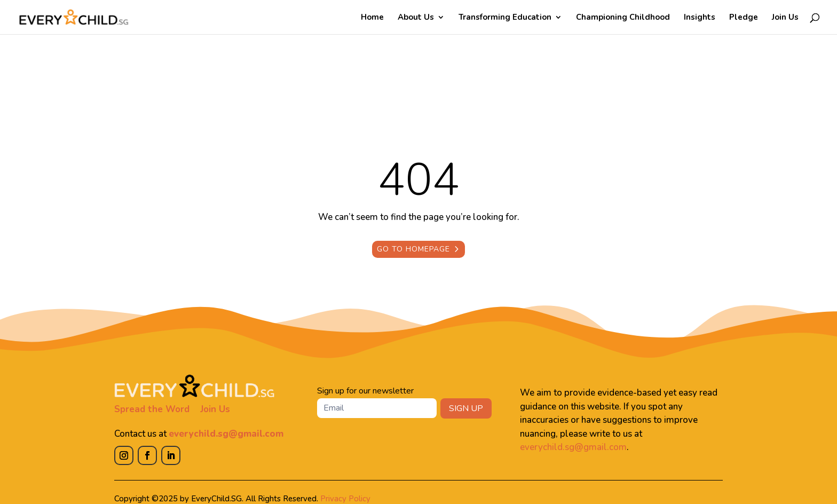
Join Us (785, 18)
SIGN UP (466, 408)
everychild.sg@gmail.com (226, 434)
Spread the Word (152, 409)
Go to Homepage (413, 249)
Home (372, 18)
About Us (416, 18)
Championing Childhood (623, 18)
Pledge (744, 18)
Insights (700, 18)
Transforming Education (505, 18)
